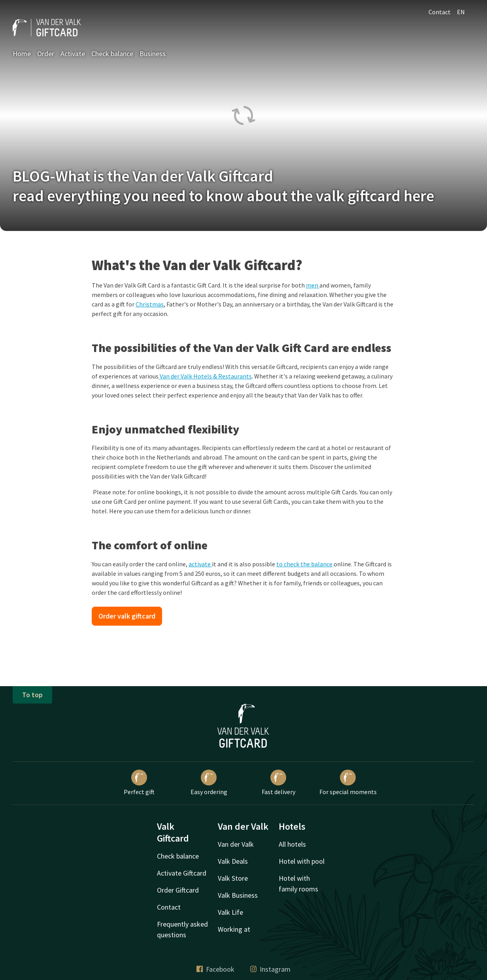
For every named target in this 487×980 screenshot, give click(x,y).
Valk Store (233, 878)
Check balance (112, 54)
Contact (440, 12)
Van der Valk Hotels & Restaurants (205, 376)
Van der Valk (236, 844)
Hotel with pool (302, 861)
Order (46, 54)
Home (22, 54)
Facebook (215, 969)
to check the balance (304, 564)
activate (200, 564)
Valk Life (230, 912)
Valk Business (238, 895)
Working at (234, 929)
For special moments (348, 783)
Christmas (150, 304)
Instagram (270, 969)
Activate (73, 54)
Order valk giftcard (127, 616)
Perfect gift (139, 783)
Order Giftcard (178, 890)
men (313, 285)
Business (153, 54)
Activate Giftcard (182, 873)
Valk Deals (233, 861)
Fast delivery (278, 783)
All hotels (292, 844)
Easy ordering (209, 783)
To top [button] (32, 695)
